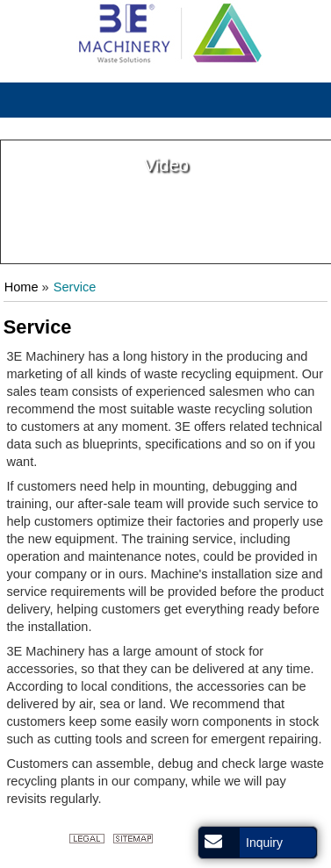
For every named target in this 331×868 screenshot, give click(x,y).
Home (22, 287)
